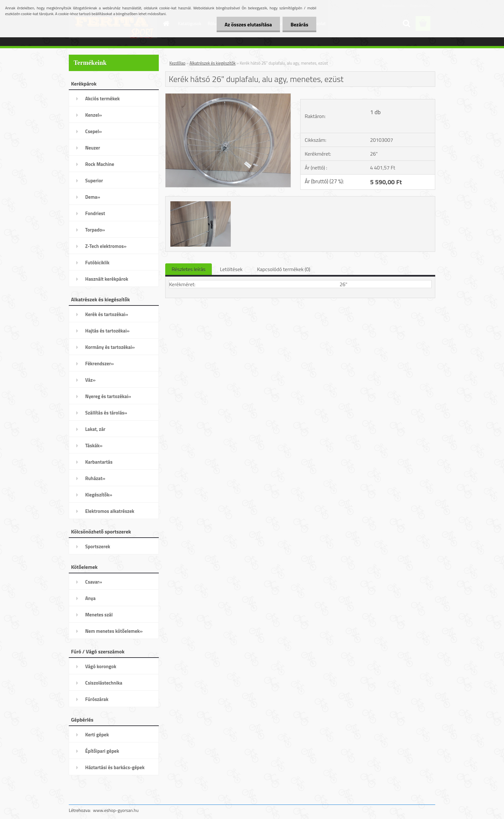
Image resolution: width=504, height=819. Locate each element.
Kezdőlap (177, 63)
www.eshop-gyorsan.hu (116, 810)
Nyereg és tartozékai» (108, 396)
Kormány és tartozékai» (110, 347)
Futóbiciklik (97, 263)
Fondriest (95, 213)
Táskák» (94, 446)
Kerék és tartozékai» (107, 314)
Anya (90, 598)
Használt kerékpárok (107, 279)
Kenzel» (94, 115)
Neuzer (93, 148)
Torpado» (95, 230)
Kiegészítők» (99, 495)
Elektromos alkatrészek (110, 511)
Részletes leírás (189, 269)
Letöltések (231, 269)
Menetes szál (99, 615)
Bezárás (299, 24)
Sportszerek (98, 546)
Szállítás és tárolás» (106, 413)
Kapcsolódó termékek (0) (283, 269)
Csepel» (94, 131)
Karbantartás (99, 462)
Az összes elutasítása (248, 24)
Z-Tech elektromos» (106, 246)
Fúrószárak (97, 699)
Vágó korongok (101, 666)
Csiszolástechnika (104, 683)
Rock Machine (100, 164)
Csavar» (94, 582)
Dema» (93, 197)
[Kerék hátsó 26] (228, 96)
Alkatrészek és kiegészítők (213, 63)
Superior (94, 181)
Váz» (90, 380)
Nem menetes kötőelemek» (114, 631)
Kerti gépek (97, 735)
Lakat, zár (95, 429)
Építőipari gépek (102, 751)
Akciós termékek (102, 99)
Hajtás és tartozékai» (107, 331)
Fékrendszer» (99, 364)
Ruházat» (95, 478)
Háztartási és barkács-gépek (115, 767)
